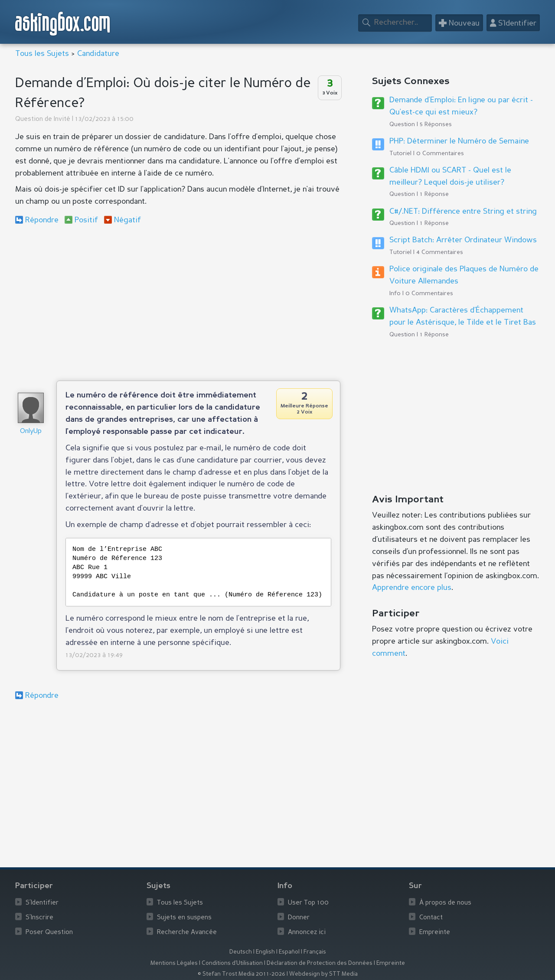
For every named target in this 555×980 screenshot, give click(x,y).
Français (315, 952)
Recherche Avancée (187, 933)
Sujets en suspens (184, 918)
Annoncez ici (307, 933)
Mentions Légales (174, 963)
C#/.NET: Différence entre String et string (463, 212)
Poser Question (49, 933)
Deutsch (241, 952)
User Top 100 (308, 903)
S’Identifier (42, 903)
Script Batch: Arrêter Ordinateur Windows (463, 240)
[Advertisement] (178, 303)
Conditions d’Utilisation (232, 963)
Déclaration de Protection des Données (320, 963)
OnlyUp (31, 431)
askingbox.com (63, 24)
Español (289, 952)
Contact (431, 918)
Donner (299, 918)
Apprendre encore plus (412, 588)
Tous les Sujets (42, 54)
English (265, 952)
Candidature (98, 54)
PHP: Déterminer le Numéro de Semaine (459, 141)
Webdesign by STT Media (323, 974)
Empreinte (435, 933)
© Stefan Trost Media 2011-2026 (242, 974)
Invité (62, 119)
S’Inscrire (39, 918)
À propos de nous (445, 903)
